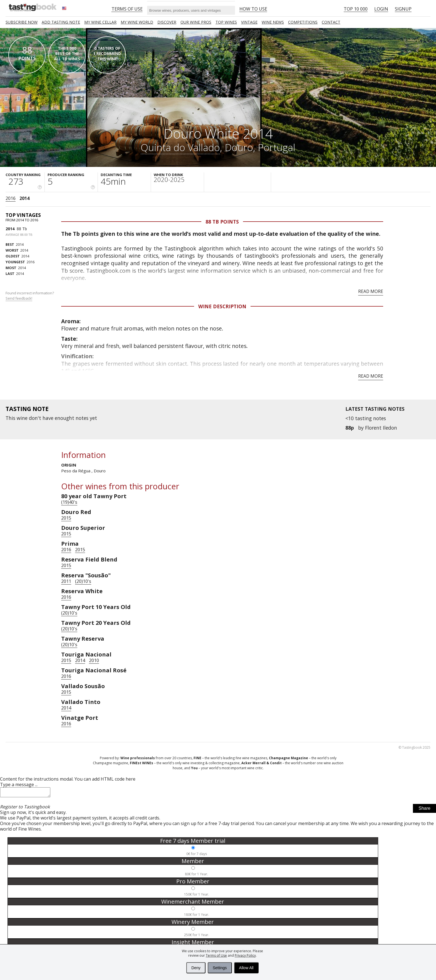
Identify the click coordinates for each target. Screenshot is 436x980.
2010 (94, 660)
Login (381, 9)
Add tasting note (61, 22)
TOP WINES (226, 22)
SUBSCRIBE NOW (22, 22)
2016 (11, 198)
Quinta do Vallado (180, 147)
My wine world (137, 22)
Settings (220, 968)
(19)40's (69, 502)
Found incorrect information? (30, 296)
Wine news (273, 22)
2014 (24, 198)
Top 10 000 (356, 9)
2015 (66, 518)
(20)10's (83, 581)
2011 (66, 581)
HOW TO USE (253, 9)
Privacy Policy (245, 955)
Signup (403, 9)
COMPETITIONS (303, 22)
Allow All (246, 968)
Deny (196, 968)
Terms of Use (216, 955)
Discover (167, 22)
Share (424, 810)
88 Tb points (222, 222)
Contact (331, 22)
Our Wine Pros (196, 22)
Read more (371, 291)
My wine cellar (100, 22)
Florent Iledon (381, 428)
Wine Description (222, 306)
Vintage (249, 22)
